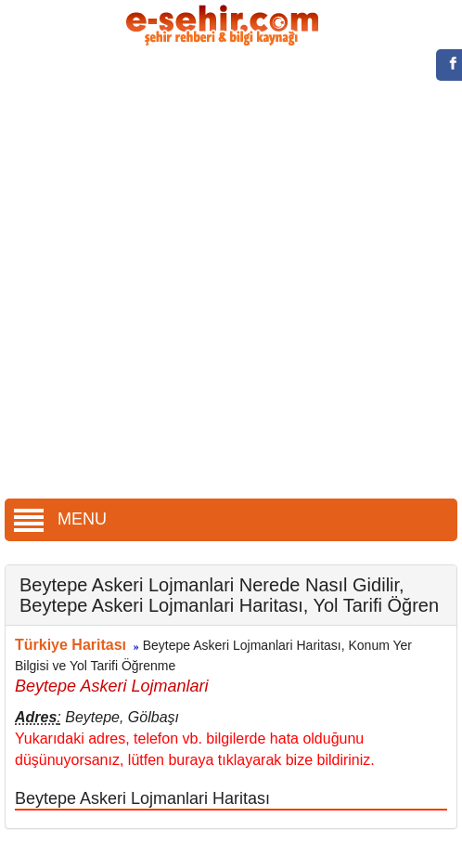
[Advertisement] (224, 275)
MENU (60, 519)
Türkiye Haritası (71, 645)
